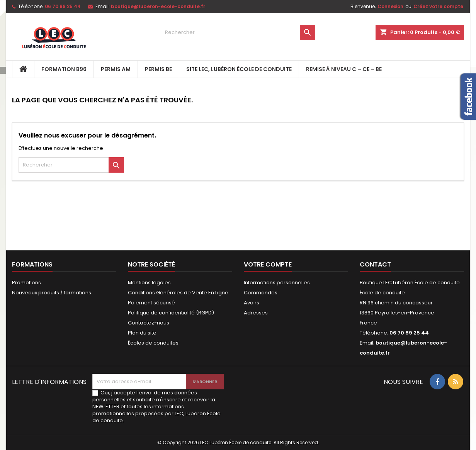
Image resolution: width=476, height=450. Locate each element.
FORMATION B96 (64, 69)
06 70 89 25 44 (63, 6)
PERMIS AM (116, 69)
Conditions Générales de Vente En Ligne (178, 293)
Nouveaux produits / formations (52, 293)
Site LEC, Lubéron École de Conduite (239, 69)
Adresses (256, 313)
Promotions (26, 283)
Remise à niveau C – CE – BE (344, 69)
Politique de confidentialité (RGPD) (171, 313)
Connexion (390, 6)
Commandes (261, 293)
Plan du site (142, 333)
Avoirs (252, 303)
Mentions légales (149, 283)
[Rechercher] (238, 32)
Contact (375, 264)
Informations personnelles (277, 283)
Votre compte (268, 264)
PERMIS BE (158, 69)
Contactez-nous (149, 323)
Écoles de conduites (153, 343)
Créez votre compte (438, 6)
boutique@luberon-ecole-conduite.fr (158, 6)
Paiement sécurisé (151, 303)
